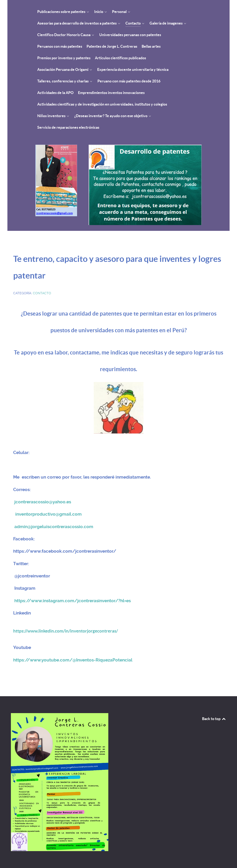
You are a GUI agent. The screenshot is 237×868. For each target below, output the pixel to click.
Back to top (214, 719)
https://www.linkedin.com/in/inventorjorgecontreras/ (65, 631)
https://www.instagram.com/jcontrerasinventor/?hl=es (73, 601)
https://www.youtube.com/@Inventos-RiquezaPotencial (73, 660)
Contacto (42, 293)
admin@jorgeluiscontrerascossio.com (54, 527)
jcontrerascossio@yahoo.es (43, 502)
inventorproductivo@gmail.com (48, 514)
